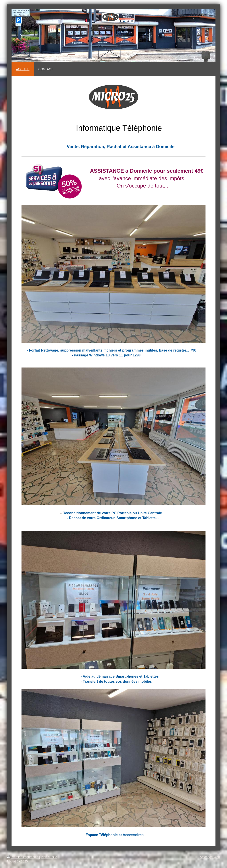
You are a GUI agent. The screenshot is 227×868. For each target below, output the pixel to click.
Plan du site (49, 857)
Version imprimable (23, 857)
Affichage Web (210, 857)
